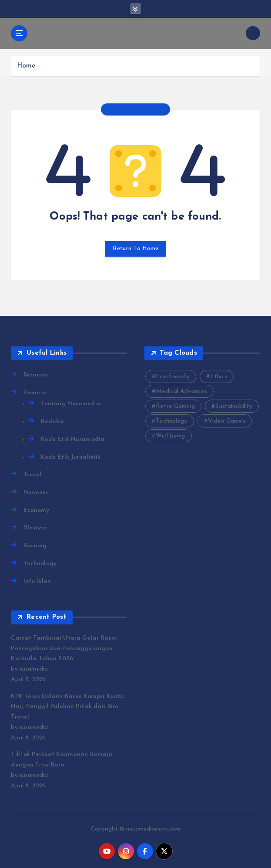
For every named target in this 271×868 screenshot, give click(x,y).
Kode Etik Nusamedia (73, 439)
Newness (36, 493)
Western (35, 528)
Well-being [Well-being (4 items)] (170, 436)
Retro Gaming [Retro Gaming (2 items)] (175, 406)
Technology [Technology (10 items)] (171, 421)
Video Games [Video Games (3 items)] (227, 421)
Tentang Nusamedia (71, 404)
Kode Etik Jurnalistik (71, 457)
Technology (40, 564)
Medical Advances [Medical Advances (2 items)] (181, 392)
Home (26, 66)
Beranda (36, 375)
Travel (33, 475)
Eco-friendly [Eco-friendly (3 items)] (173, 377)
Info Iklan (37, 581)
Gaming (35, 546)
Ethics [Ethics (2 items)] (219, 377)
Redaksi (52, 422)
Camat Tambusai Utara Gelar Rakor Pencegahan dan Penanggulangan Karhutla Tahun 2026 (64, 648)
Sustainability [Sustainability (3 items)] (234, 406)
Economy (37, 510)
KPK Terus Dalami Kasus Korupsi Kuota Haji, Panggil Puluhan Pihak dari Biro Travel (67, 707)
